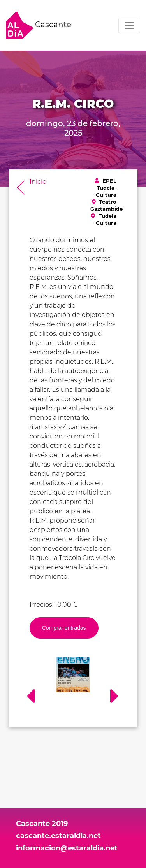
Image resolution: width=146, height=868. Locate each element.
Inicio (38, 182)
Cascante (39, 25)
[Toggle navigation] (129, 25)
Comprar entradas (64, 628)
